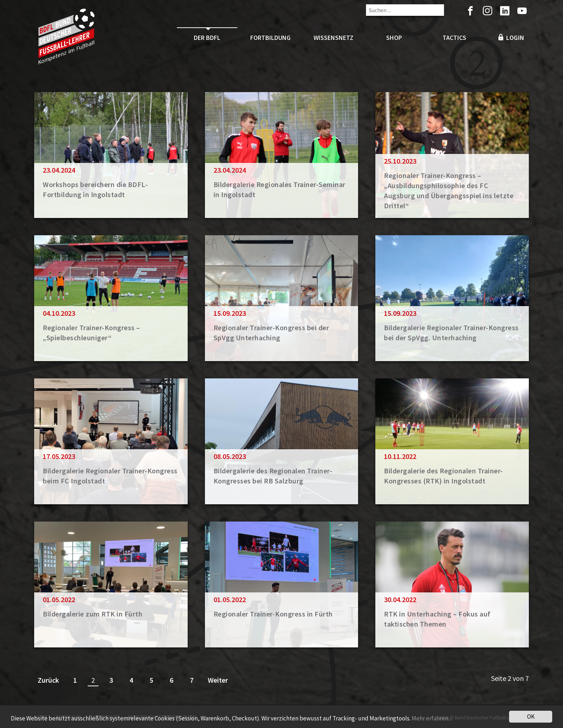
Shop (394, 38)
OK (531, 716)
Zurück (48, 680)
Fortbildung (270, 38)
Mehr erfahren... (432, 718)
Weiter (218, 680)
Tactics (454, 38)
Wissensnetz (333, 38)
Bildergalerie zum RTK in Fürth (93, 614)
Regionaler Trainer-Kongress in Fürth (273, 614)
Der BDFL (207, 38)
